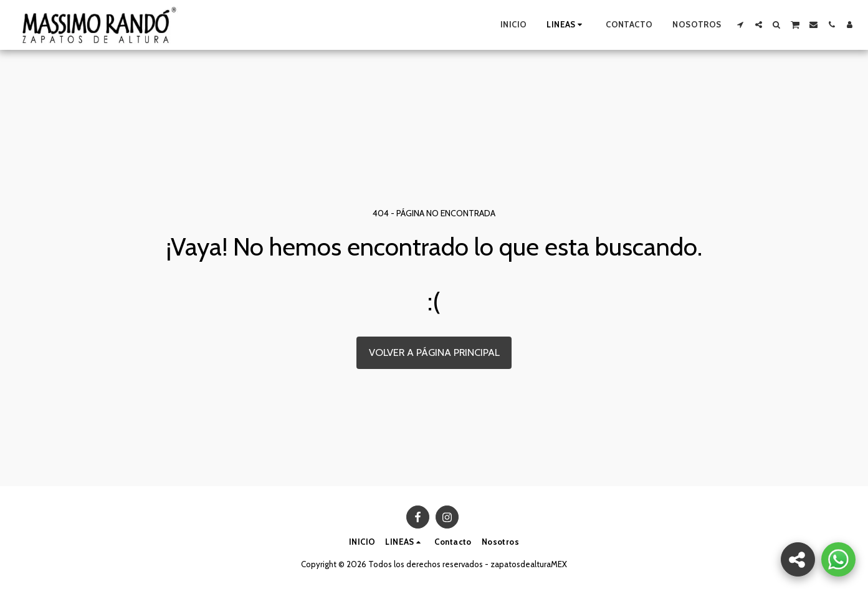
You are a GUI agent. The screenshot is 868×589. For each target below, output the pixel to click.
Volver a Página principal (434, 352)
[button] (741, 25)
